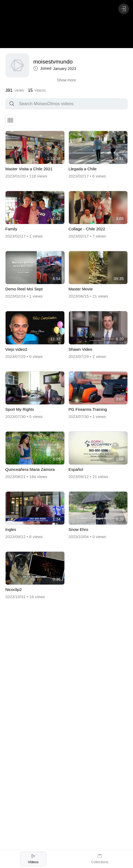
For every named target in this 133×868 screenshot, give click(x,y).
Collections (100, 859)
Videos (33, 859)
